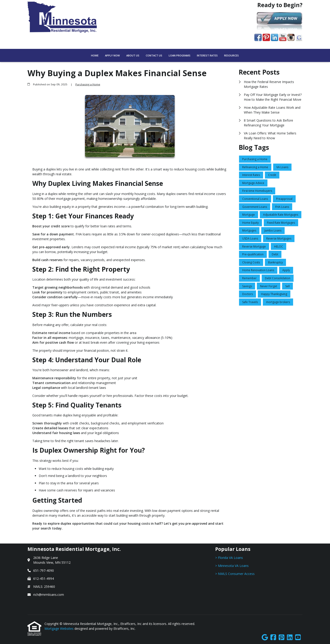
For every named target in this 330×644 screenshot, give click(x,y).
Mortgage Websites (59, 629)
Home (95, 55)
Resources (231, 55)
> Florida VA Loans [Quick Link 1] (229, 558)
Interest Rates (207, 55)
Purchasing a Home (88, 84)
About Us (133, 55)
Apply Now (112, 55)
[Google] (265, 637)
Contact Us (154, 55)
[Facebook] (273, 637)
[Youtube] (298, 637)
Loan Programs (180, 55)
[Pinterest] (282, 637)
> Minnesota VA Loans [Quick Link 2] (232, 566)
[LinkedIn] (290, 637)
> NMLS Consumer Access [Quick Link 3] (235, 574)
